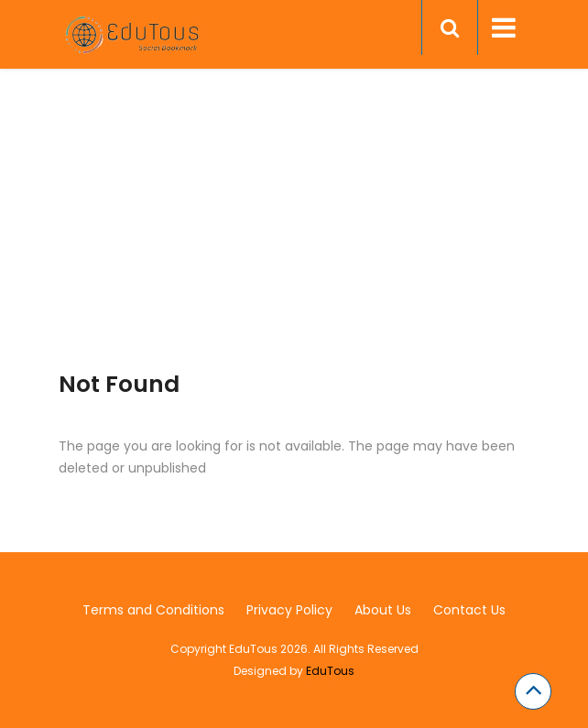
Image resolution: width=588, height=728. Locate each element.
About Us (383, 610)
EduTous (330, 671)
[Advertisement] (294, 243)
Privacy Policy (289, 610)
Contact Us (469, 610)
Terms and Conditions (153, 610)
